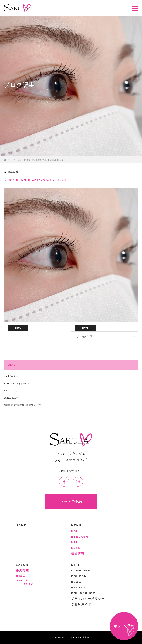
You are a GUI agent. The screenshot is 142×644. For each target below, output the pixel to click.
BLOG (76, 582)
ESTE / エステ (11, 398)
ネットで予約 (71, 502)
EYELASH (80, 536)
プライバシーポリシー (88, 599)
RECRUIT (79, 587)
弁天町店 (22, 570)
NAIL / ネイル (11, 391)
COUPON (79, 576)
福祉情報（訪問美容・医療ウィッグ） (23, 405)
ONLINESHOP (83, 593)
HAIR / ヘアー (11, 376)
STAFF (77, 565)
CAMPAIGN (81, 570)
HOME (21, 525)
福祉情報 (78, 553)
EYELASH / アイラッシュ (17, 384)
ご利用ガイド (81, 604)
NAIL (75, 542)
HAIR (76, 531)
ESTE (76, 548)
